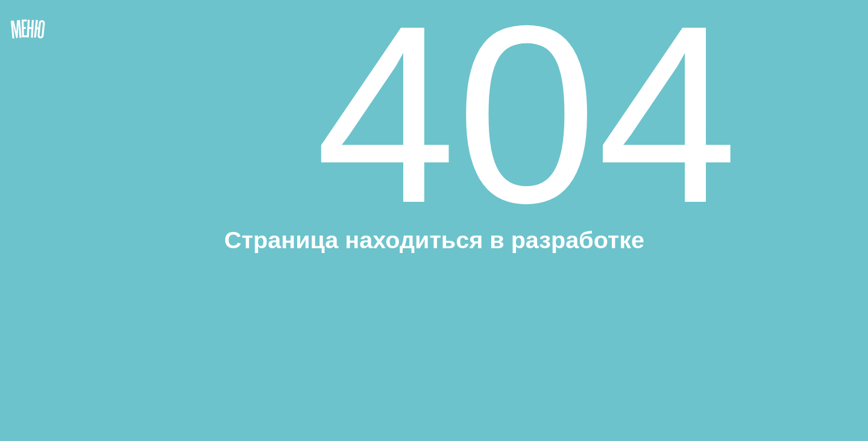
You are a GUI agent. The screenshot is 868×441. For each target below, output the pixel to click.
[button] (78, 186)
